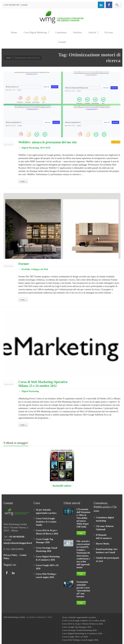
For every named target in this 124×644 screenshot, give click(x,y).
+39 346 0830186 (16, 537)
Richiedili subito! (62, 486)
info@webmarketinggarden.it (18, 543)
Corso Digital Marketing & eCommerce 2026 (82, 633)
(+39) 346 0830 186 (11, 5)
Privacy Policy (10, 555)
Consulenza (61, 32)
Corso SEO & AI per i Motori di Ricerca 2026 (82, 624)
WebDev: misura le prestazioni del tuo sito (48, 142)
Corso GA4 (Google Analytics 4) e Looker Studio (46, 522)
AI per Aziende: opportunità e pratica (79, 617)
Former (24, 264)
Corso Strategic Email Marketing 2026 (79, 630)
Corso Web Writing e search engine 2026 (80, 640)
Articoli (93, 32)
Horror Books (103, 544)
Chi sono (109, 32)
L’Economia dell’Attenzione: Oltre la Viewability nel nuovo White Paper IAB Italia (83, 518)
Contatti (24, 5)
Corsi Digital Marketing (37, 32)
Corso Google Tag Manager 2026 (77, 627)
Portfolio (77, 32)
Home (14, 32)
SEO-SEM (45, 148)
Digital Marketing (30, 148)
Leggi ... (23, 181)
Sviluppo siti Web (40, 269)
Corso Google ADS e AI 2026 (75, 637)
